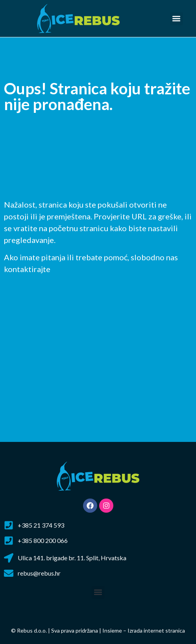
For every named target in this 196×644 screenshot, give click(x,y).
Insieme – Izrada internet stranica (144, 630)
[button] (177, 19)
